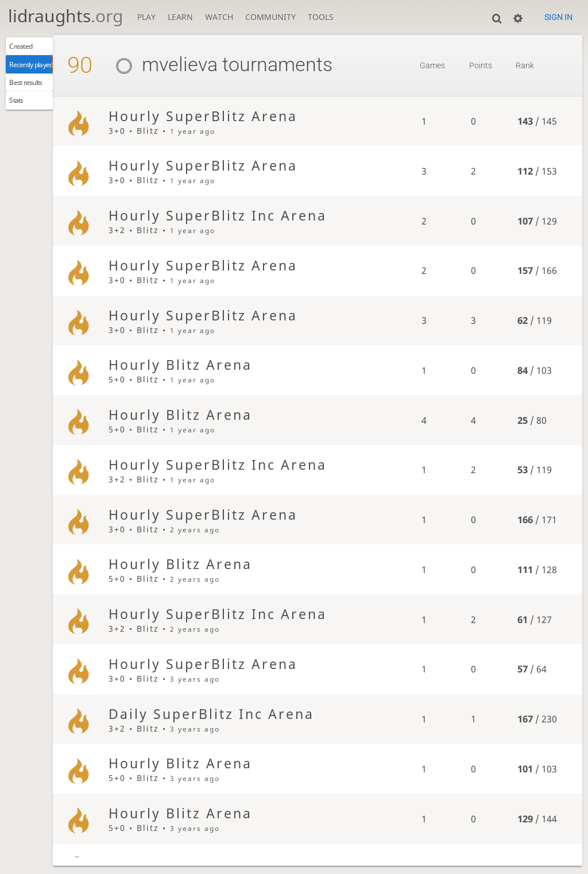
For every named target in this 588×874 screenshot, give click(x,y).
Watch (219, 17)
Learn (180, 17)
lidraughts (65, 16)
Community (270, 17)
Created (27, 49)
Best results (35, 92)
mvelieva (194, 64)
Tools (321, 17)
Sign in (558, 17)
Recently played (42, 70)
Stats (22, 114)
